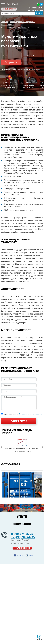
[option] (22, 446)
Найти (39, 13)
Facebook (20, 555)
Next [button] (43, 447)
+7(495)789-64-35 (35, 10)
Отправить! (11, 62)
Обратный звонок (22, 548)
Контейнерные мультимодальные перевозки (20, 27)
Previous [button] (1, 447)
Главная (5, 22)
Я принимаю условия (22, 414)
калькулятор (10, 9)
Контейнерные (7, 25)
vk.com (31, 555)
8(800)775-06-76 (36, 8)
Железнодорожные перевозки (22, 22)
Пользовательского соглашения (30, 414)
